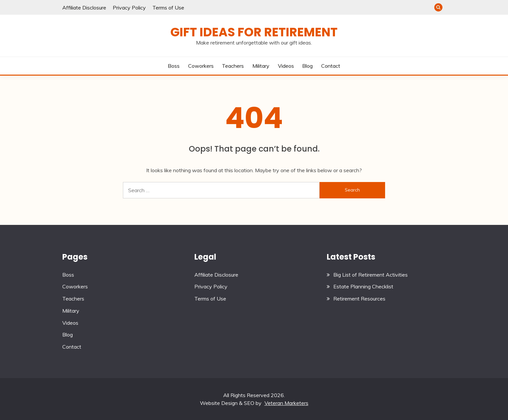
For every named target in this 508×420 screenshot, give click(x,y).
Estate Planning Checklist (363, 286)
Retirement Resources (359, 299)
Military (261, 66)
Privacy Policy (129, 8)
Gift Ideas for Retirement (254, 32)
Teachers (233, 66)
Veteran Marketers (286, 403)
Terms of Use (168, 8)
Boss (174, 66)
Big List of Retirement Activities (371, 275)
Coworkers (201, 66)
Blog (307, 66)
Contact (331, 66)
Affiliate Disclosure (84, 8)
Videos (286, 66)
